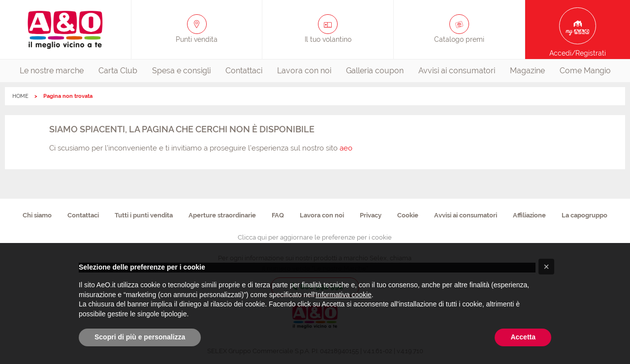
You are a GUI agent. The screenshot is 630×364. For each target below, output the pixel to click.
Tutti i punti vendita (144, 215)
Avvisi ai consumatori (457, 71)
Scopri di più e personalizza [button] (140, 337)
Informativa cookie (344, 295)
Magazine (527, 71)
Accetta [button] (523, 337)
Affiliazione (529, 215)
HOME (20, 96)
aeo (346, 148)
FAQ (278, 215)
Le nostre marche (52, 71)
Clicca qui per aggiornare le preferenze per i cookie (315, 237)
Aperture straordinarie (222, 215)
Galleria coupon (375, 71)
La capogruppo (584, 215)
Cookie (408, 215)
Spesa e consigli (181, 71)
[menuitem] (52, 71)
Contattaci (244, 71)
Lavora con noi (304, 71)
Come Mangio (585, 71)
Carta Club (118, 71)
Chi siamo (37, 215)
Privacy (371, 215)
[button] (546, 267)
